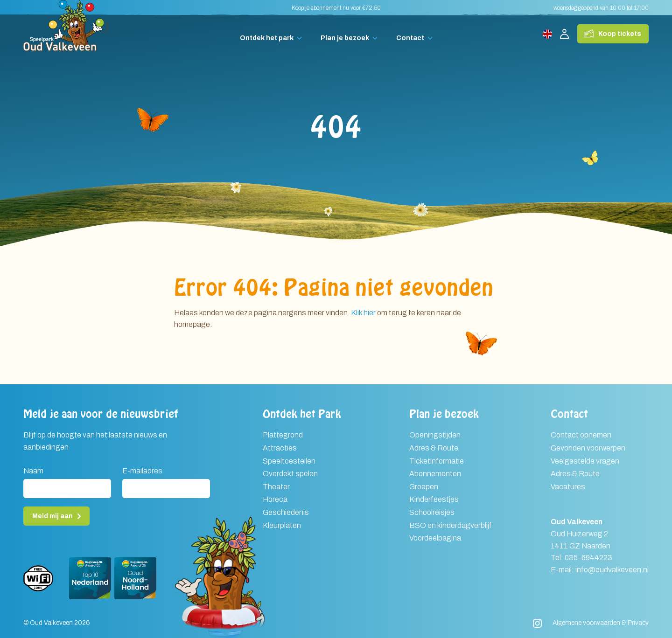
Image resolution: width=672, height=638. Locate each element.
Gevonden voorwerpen (588, 448)
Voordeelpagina (435, 538)
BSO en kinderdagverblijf (451, 525)
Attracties (280, 448)
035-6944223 (588, 558)
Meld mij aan (52, 516)
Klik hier (363, 313)
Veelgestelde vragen (585, 461)
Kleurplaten (282, 525)
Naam (33, 471)
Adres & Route (434, 448)
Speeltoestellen (289, 461)
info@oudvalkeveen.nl (612, 570)
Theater (276, 487)
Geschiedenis (286, 512)
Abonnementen (435, 474)
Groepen (424, 487)
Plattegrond (283, 435)
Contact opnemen (581, 435)
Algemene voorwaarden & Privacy (601, 623)
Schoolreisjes (432, 512)
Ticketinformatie (437, 461)
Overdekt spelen (290, 474)
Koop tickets (620, 34)
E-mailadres (142, 471)
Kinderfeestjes (434, 499)
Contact (410, 38)
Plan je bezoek (345, 38)
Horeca (275, 499)
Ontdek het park (267, 38)
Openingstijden (435, 435)
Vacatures (568, 487)
